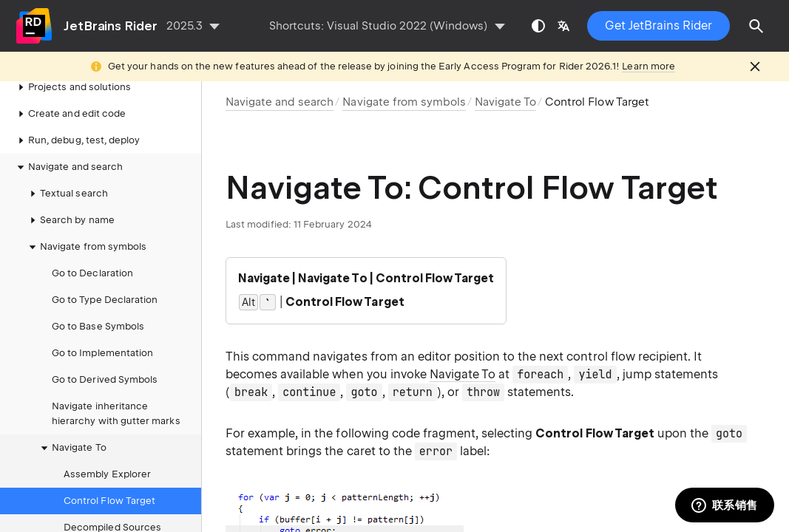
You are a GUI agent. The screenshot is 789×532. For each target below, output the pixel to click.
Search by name (70, 220)
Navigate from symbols (86, 247)
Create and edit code (70, 114)
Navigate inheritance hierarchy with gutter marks (116, 413)
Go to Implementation (102, 353)
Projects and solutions (72, 87)
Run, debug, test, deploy (77, 140)
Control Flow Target (109, 501)
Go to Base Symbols (98, 326)
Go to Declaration (92, 273)
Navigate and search (68, 167)
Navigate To (72, 448)
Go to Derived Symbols (105, 379)
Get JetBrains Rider (658, 25)
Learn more (649, 66)
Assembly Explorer (107, 474)
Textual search (67, 194)
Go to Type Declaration (105, 300)
